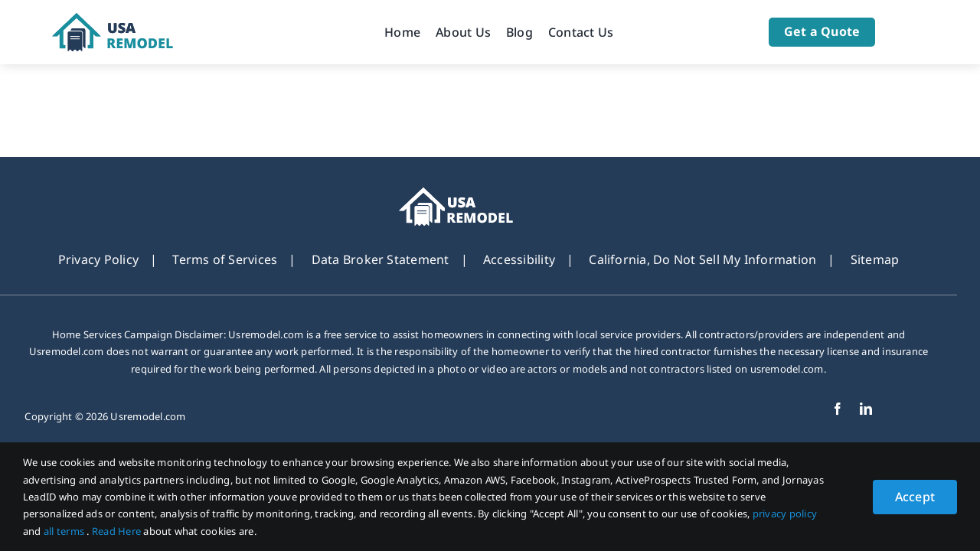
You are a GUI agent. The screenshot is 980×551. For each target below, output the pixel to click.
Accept (915, 497)
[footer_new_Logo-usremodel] (479, 194)
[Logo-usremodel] (132, 19)
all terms (65, 531)
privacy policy (785, 514)
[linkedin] (866, 409)
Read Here (118, 531)
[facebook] (838, 409)
